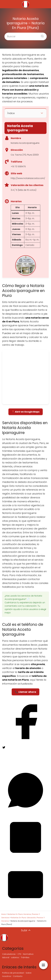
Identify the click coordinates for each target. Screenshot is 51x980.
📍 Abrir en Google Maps (26, 412)
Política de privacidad (13, 973)
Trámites (25, 957)
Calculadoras (9, 954)
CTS (19, 954)
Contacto (18, 976)
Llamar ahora (27, 692)
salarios (15, 957)
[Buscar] (41, 35)
